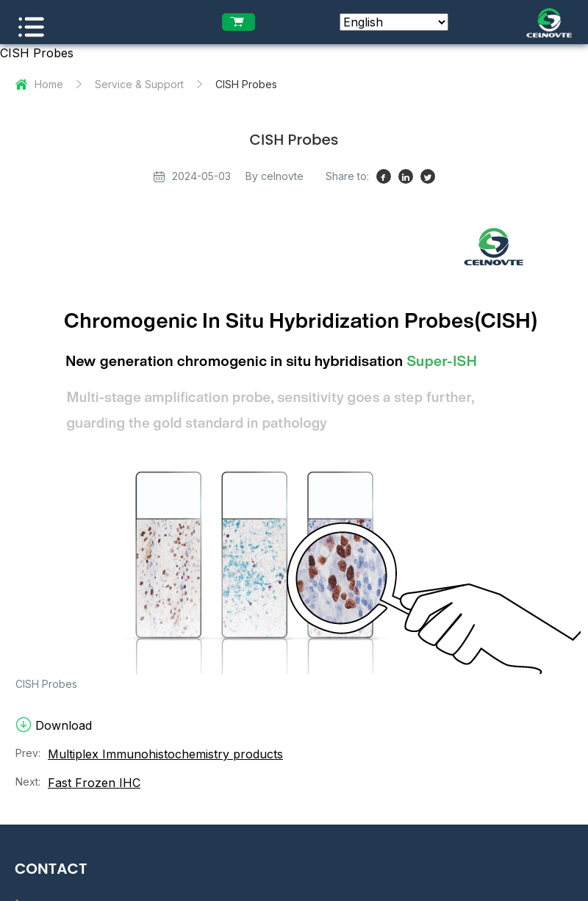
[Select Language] (394, 22)
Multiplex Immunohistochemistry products (165, 755)
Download (54, 727)
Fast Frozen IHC (94, 784)
